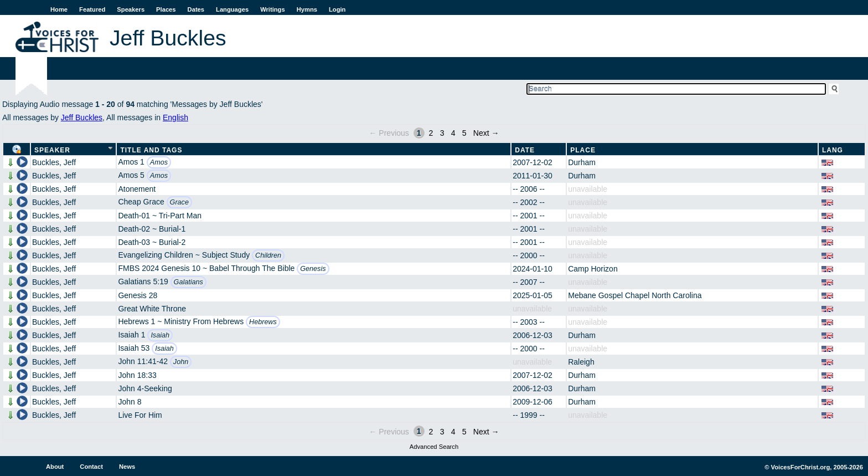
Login (337, 9)
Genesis (313, 269)
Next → (486, 133)
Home (59, 9)
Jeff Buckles (82, 117)
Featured (92, 9)
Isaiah (160, 335)
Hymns (307, 9)
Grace (179, 202)
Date (525, 150)
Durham (582, 162)
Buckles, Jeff (54, 162)
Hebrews (263, 322)
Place (583, 150)
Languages (232, 9)
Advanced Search (434, 447)
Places (166, 9)
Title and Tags (151, 150)
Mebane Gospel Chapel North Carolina (635, 295)
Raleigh (581, 362)
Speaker (52, 150)
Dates (196, 9)
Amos (159, 162)
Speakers (131, 9)
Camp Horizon (593, 269)
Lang (833, 150)
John (181, 362)
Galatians (188, 282)
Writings (273, 9)
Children (268, 255)
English (175, 117)
